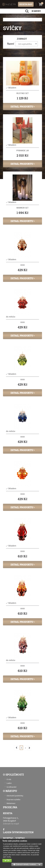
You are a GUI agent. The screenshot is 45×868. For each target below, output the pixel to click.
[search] (27, 11)
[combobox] (26, 44)
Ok (7, 861)
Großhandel (11, 787)
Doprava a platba (13, 799)
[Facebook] (4, 829)
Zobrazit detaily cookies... (27, 864)
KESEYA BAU (26, 4)
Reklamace (11, 803)
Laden (9, 783)
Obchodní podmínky (15, 796)
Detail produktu (23, 106)
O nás (9, 779)
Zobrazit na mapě (11, 824)
